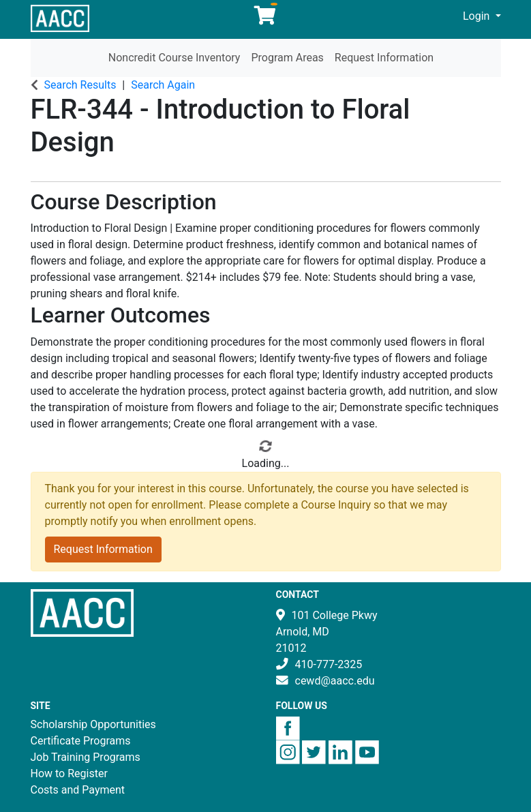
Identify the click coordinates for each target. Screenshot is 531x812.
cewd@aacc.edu (335, 681)
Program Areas (287, 58)
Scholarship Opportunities (93, 724)
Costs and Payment (78, 790)
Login (477, 16)
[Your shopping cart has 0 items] (266, 19)
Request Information (384, 58)
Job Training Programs (86, 757)
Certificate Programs (81, 741)
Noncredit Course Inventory (175, 58)
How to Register (69, 773)
